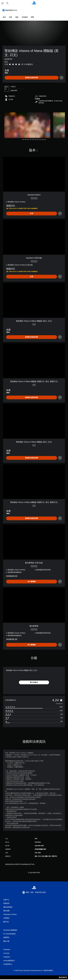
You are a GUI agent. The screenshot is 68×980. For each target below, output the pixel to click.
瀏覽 (32, 17)
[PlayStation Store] (10, 10)
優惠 (17, 17)
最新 (4, 17)
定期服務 (25, 17)
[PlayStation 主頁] (34, 3)
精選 (11, 17)
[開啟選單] (3, 3)
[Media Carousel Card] (27, 125)
